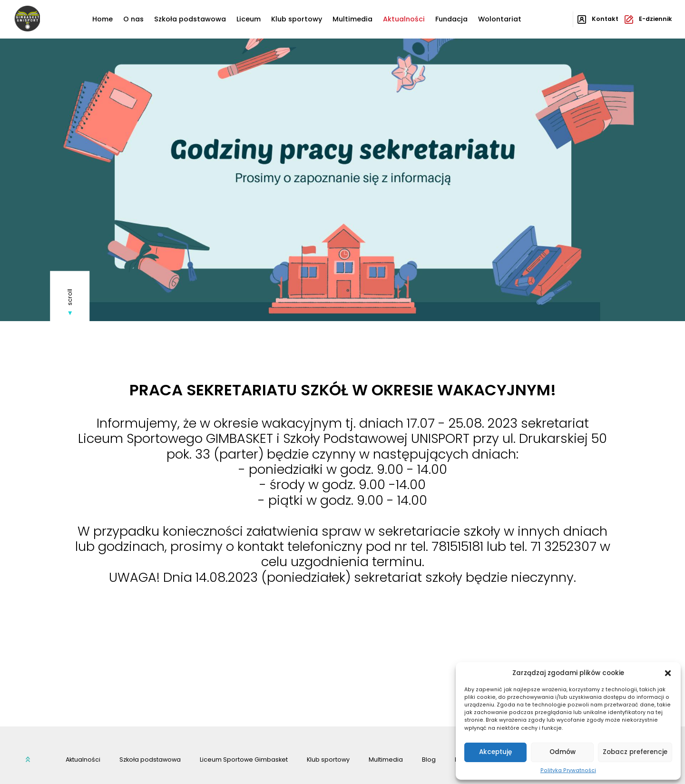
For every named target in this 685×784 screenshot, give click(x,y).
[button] (668, 673)
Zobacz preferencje (635, 752)
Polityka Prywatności (568, 770)
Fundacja (451, 19)
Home (103, 19)
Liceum (249, 19)
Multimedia (352, 19)
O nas (133, 19)
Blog (429, 759)
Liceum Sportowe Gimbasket (244, 759)
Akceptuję (495, 752)
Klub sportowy (297, 19)
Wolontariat (500, 19)
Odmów (563, 752)
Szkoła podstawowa (190, 19)
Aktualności (404, 19)
